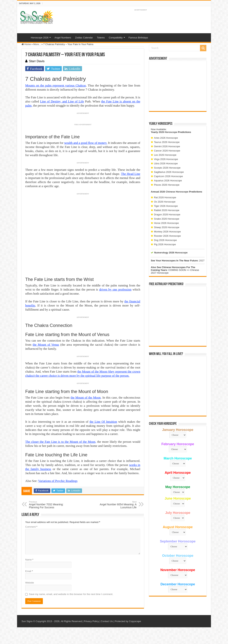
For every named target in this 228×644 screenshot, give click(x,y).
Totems (101, 38)
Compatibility (116, 38)
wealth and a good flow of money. (86, 143)
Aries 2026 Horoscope (166, 138)
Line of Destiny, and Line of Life (62, 101)
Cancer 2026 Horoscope (167, 151)
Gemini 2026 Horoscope (167, 146)
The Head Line (131, 174)
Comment (31, 527)
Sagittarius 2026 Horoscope (169, 172)
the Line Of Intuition (103, 422)
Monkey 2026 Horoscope (167, 232)
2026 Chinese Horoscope (174, 192)
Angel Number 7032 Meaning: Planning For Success (48, 505)
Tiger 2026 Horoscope (166, 206)
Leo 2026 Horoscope (165, 155)
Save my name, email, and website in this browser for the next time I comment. (71, 594)
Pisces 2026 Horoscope (167, 185)
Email (29, 571)
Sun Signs (27, 621)
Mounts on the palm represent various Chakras (56, 85)
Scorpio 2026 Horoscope (167, 168)
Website (30, 583)
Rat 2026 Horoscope (165, 197)
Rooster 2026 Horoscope (167, 236)
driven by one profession (115, 290)
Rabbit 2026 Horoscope (167, 210)
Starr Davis (37, 61)
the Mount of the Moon (86, 398)
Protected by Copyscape (128, 621)
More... (37, 44)
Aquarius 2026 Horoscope (168, 181)
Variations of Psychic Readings (58, 481)
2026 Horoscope (168, 132)
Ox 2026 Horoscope (165, 202)
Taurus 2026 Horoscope (167, 142)
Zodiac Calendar (84, 38)
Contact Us (107, 621)
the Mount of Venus (46, 345)
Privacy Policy (91, 621)
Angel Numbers (63, 38)
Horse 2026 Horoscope (166, 223)
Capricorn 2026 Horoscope (168, 176)
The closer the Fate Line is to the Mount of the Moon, (61, 442)
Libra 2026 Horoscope (166, 163)
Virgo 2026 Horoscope (166, 159)
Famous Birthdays (138, 38)
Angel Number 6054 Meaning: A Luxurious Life (118, 505)
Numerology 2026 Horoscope (171, 253)
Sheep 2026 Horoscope (167, 227)
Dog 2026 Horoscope (165, 240)
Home (24, 37)
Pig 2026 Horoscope (165, 244)
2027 (202, 261)
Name (29, 560)
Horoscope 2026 (40, 38)
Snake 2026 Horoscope (167, 219)
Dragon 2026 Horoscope (167, 215)
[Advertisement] (178, 86)
